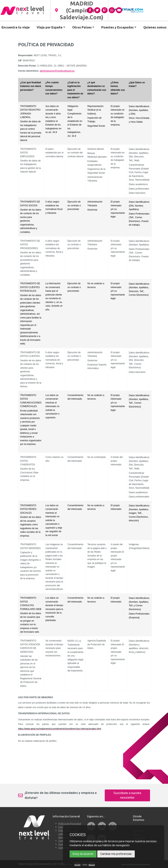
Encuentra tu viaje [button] (16, 27)
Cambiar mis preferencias (116, 854)
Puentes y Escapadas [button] (117, 27)
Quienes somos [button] (155, 27)
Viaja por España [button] (50, 27)
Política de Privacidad (70, 824)
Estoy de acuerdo (83, 854)
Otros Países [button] (82, 27)
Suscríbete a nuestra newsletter (127, 795)
